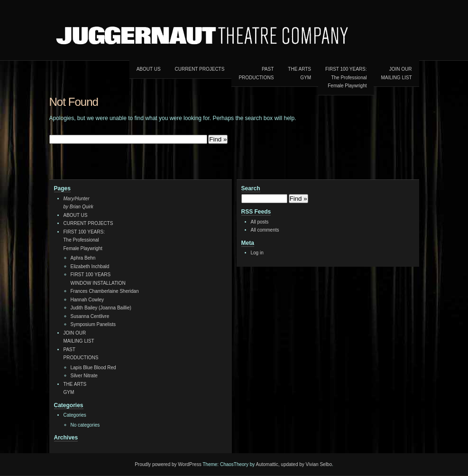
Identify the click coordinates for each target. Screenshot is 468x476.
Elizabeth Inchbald (90, 266)
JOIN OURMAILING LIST (396, 73)
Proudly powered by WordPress (168, 464)
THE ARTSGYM (299, 73)
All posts (260, 222)
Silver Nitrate (84, 376)
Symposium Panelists (93, 324)
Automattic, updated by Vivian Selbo (294, 464)
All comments (265, 230)
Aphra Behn (83, 258)
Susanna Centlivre (90, 316)
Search (251, 188)
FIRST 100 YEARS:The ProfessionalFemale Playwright (346, 77)
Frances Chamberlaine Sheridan (105, 291)
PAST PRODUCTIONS (256, 73)
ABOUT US (149, 69)
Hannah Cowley (87, 300)
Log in (257, 253)
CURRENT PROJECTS (200, 69)
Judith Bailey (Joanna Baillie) (101, 308)
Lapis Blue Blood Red (93, 368)
